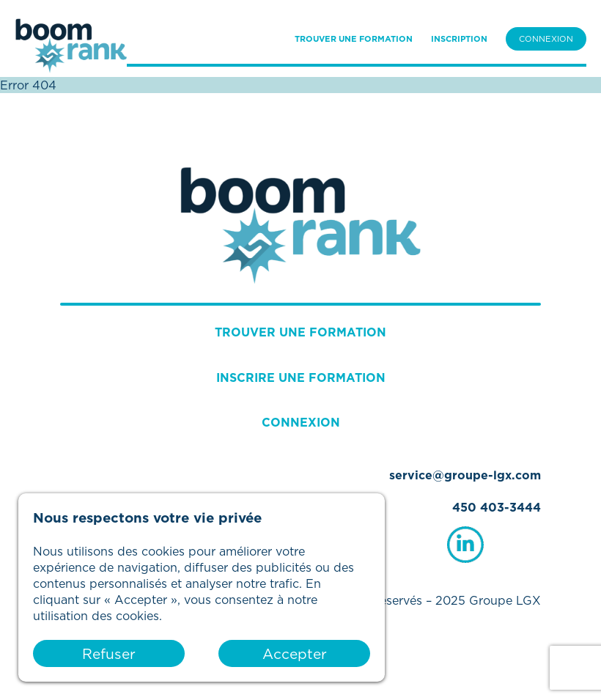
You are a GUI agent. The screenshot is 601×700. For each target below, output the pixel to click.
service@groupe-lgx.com (465, 475)
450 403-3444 (497, 507)
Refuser (109, 653)
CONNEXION (546, 39)
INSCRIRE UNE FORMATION (301, 377)
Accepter (295, 653)
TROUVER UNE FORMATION (354, 39)
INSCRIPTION (459, 39)
